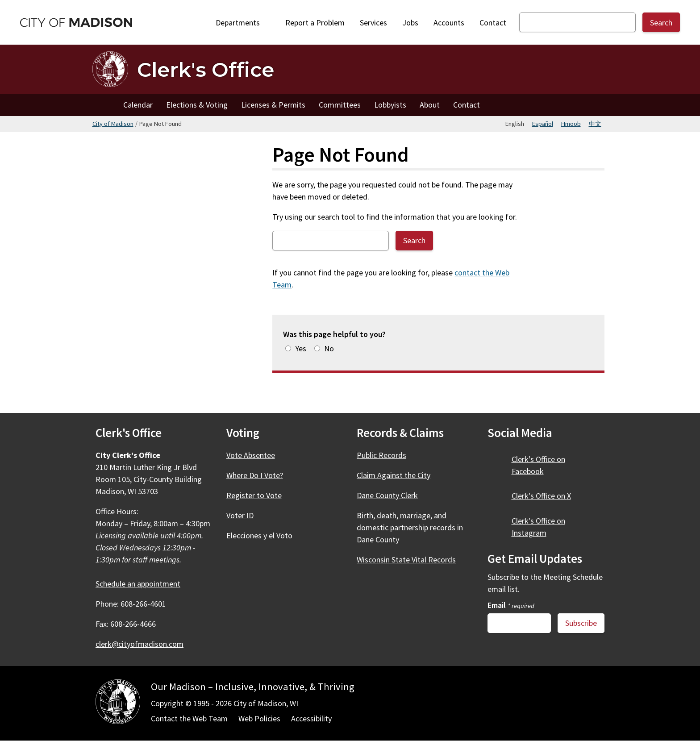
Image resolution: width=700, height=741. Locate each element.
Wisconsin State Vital (411, 560)
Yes (301, 348)
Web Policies (259, 718)
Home (104, 105)
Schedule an (143, 584)
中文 (595, 124)
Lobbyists (390, 105)
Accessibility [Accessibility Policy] (311, 718)
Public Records (381, 455)
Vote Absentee (251, 455)
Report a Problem (315, 23)
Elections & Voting (197, 105)
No (329, 348)
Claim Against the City (394, 475)
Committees (340, 105)
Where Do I (260, 475)
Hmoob (571, 124)
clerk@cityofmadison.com (140, 644)
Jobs (410, 23)
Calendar (138, 105)
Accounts (449, 23)
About (430, 105)
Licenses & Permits (273, 105)
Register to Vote (254, 495)
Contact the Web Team (189, 718)
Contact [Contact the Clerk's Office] (467, 105)
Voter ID (240, 515)
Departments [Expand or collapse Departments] (243, 23)
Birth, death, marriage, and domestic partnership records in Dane (410, 527)
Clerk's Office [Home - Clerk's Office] (206, 69)
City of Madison (113, 124)
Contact (493, 23)
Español (543, 124)
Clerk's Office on (538, 465)
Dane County (392, 495)
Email (511, 605)
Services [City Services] (373, 23)
